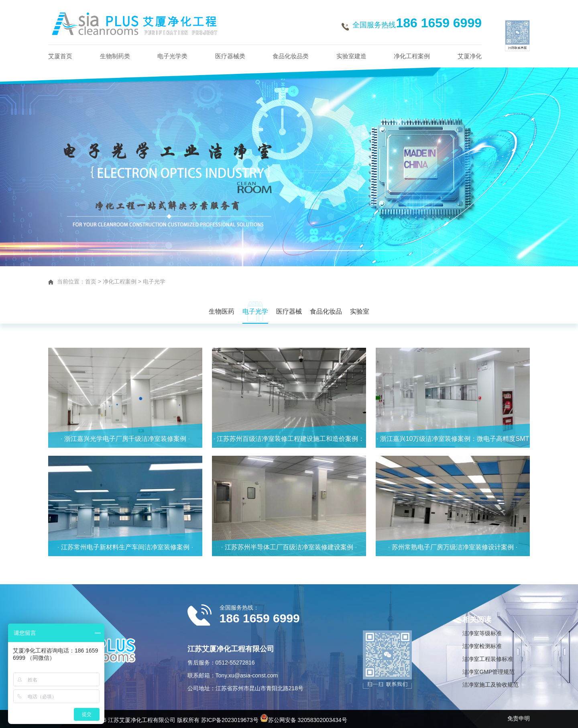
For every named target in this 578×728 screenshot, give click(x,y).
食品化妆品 (326, 311)
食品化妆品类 (291, 56)
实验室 (360, 311)
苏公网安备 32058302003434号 (304, 720)
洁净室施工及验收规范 (490, 685)
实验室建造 (351, 56)
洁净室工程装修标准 (488, 659)
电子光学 (154, 281)
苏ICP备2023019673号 (230, 720)
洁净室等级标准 (482, 633)
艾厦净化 (470, 56)
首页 (91, 281)
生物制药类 (115, 56)
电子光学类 (172, 56)
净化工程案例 (412, 56)
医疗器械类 (230, 56)
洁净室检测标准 (482, 646)
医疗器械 (289, 311)
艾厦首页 (60, 56)
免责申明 (519, 718)
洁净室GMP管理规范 (488, 672)
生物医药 (222, 311)
